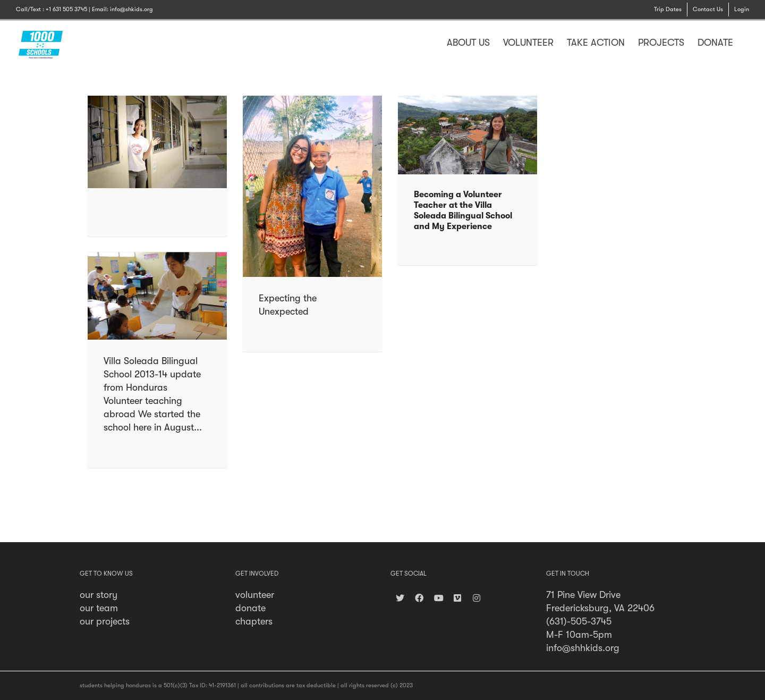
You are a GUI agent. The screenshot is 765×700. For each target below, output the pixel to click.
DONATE (715, 43)
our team (99, 608)
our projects (105, 621)
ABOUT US (468, 43)
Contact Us (708, 9)
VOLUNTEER (528, 43)
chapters (254, 621)
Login (742, 9)
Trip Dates (668, 9)
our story (99, 595)
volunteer (255, 595)
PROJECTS (661, 43)
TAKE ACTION (596, 43)
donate (250, 608)
